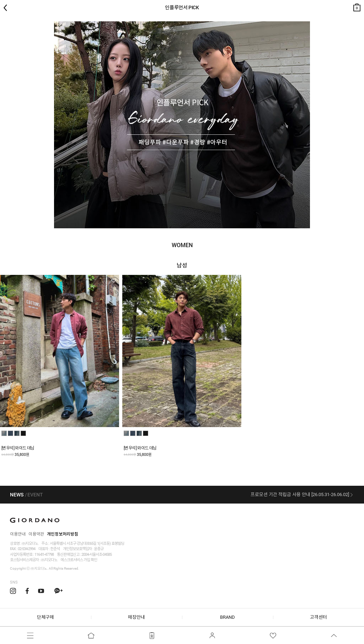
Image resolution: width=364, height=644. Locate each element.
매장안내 (136, 617)
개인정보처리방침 (63, 534)
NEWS (17, 495)
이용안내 (18, 534)
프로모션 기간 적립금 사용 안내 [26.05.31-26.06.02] (300, 494)
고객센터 (318, 617)
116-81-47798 (44, 555)
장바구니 (357, 6)
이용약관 (36, 534)
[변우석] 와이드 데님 (18, 448)
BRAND (227, 617)
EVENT (35, 495)
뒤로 (7, 8)
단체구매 (45, 617)
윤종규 (99, 549)
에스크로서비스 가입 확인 (79, 560)
